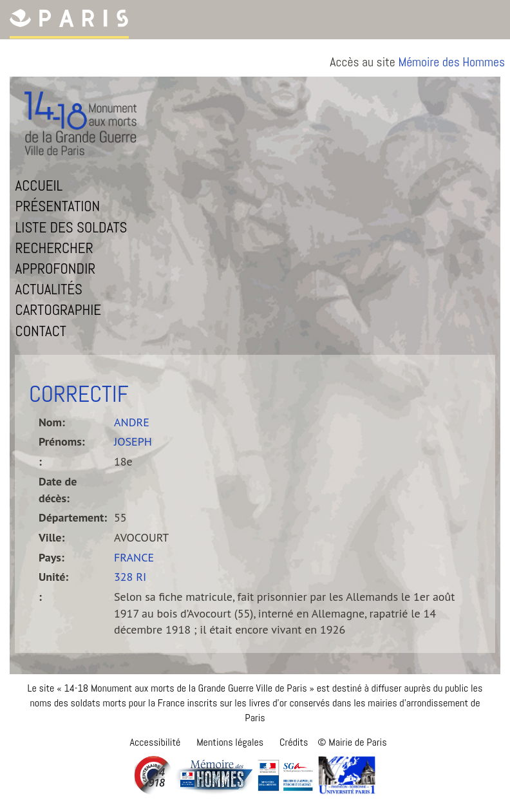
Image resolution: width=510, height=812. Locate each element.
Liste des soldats (71, 227)
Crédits (294, 742)
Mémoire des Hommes (451, 62)
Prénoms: (62, 441)
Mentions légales (230, 742)
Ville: (52, 537)
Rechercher (54, 248)
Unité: (53, 577)
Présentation (58, 206)
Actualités (49, 289)
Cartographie (59, 310)
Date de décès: (58, 490)
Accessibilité (155, 742)
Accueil (39, 185)
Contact (41, 331)
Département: (71, 517)
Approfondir (56, 269)
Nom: (52, 422)
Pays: (52, 557)
